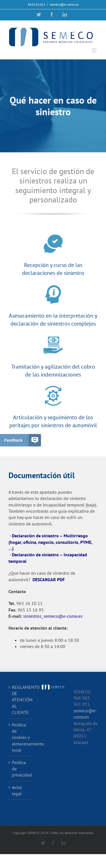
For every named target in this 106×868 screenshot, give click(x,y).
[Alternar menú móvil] (95, 51)
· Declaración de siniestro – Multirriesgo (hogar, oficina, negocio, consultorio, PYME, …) (50, 542)
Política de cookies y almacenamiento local (21, 737)
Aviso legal (17, 790)
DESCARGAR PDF (49, 580)
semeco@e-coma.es (64, 4)
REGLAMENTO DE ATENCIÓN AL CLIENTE (21, 700)
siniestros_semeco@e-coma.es (53, 616)
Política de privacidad (21, 769)
